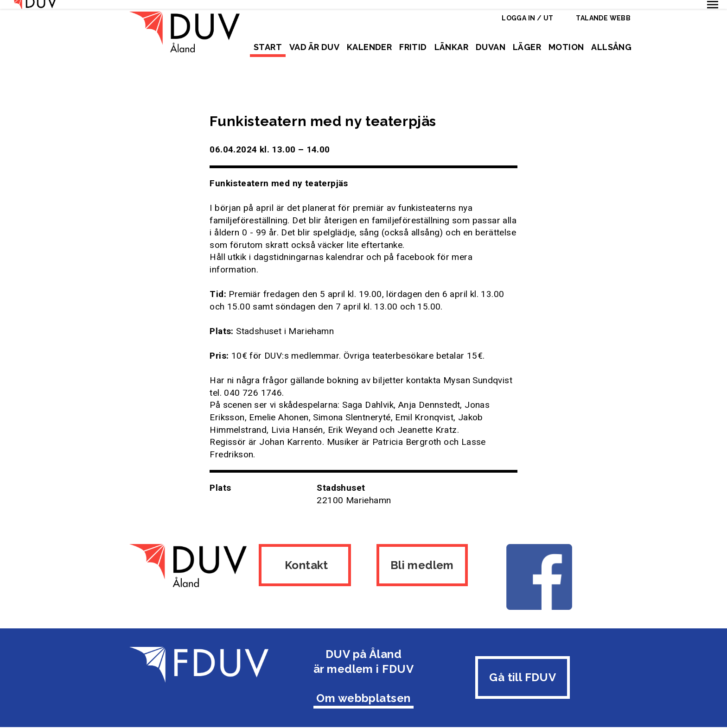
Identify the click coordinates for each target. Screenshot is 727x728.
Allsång (611, 47)
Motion (566, 47)
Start (268, 47)
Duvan (491, 47)
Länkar (451, 47)
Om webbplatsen (363, 687)
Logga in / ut (527, 18)
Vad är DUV (314, 47)
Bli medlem (423, 556)
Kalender (369, 47)
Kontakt (304, 556)
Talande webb (603, 18)
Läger (527, 47)
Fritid (413, 47)
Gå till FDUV (523, 666)
